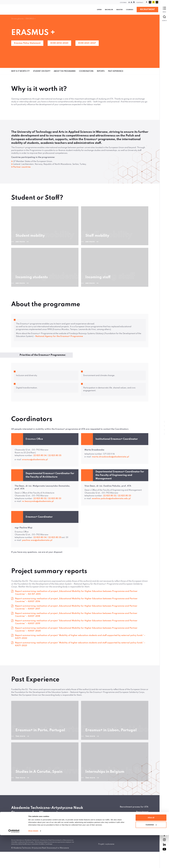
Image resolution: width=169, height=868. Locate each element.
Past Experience (116, 71)
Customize (151, 857)
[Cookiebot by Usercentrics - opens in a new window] (14, 864)
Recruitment (142, 812)
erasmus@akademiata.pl (35, 460)
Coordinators (86, 71)
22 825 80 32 (40, 498)
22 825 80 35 (55, 455)
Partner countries (22, 167)
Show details (33, 864)
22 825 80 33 (55, 498)
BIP (147, 817)
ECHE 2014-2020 (59, 43)
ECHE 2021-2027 (87, 43)
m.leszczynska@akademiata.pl (38, 501)
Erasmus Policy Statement (27, 43)
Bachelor (109, 10)
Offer (99, 10)
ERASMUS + (31, 19)
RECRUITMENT (147, 9)
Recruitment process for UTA (134, 807)
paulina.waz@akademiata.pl (37, 540)
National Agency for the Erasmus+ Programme (59, 336)
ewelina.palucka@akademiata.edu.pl (111, 498)
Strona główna (17, 19)
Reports (101, 71)
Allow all (151, 850)
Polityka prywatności (138, 822)
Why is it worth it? (20, 71)
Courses (130, 10)
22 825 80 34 (40, 455)
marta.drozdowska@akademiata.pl (110, 457)
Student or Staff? (42, 71)
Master (119, 10)
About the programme (65, 71)
